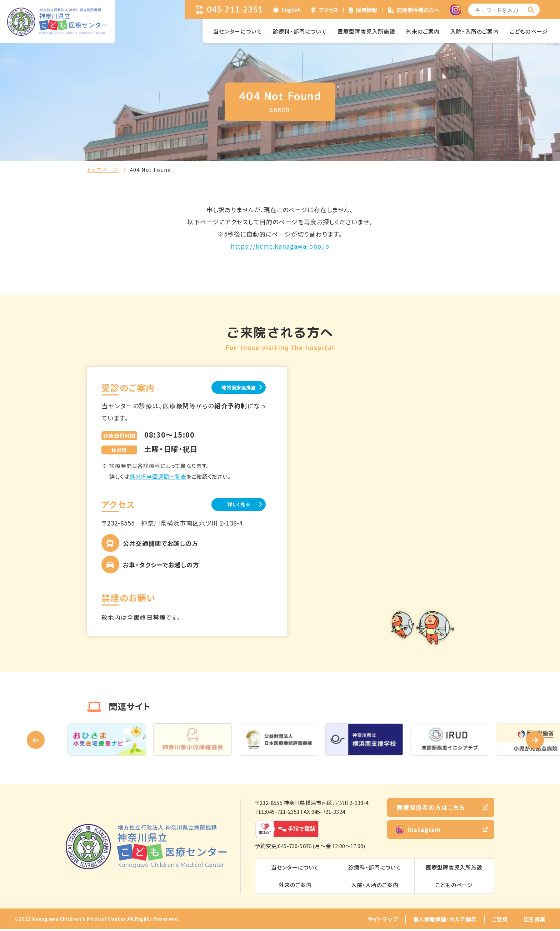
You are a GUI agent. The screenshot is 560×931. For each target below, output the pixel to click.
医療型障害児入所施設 (366, 31)
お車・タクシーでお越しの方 (161, 566)
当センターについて (238, 31)
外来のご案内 (423, 31)
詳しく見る (230, 506)
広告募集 (535, 921)
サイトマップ (383, 921)
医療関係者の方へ (418, 10)
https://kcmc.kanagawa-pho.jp (280, 246)
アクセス (329, 10)
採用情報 (366, 10)
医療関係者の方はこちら (431, 809)
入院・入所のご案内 (475, 31)
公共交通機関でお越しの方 (161, 545)
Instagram (419, 831)
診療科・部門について (300, 31)
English (291, 10)
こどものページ (529, 31)
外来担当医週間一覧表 (158, 477)
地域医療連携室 (230, 388)
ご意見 (500, 921)
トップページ (103, 170)
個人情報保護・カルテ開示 (445, 921)
